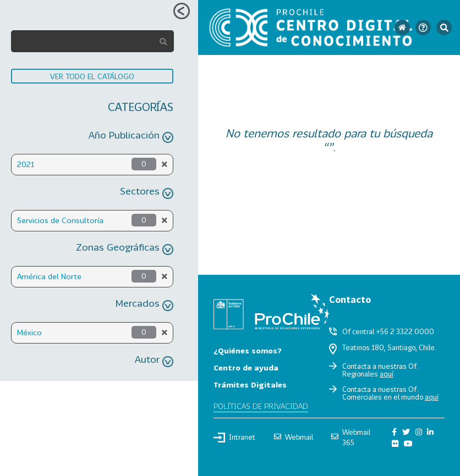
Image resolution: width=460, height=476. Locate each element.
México (29, 332)
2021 (26, 164)
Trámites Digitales (250, 384)
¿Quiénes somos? (248, 350)
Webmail (294, 437)
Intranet (234, 438)
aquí (387, 374)
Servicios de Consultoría (60, 220)
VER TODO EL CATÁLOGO (92, 76)
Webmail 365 (351, 437)
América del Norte (49, 276)
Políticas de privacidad (261, 406)
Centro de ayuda (246, 367)
